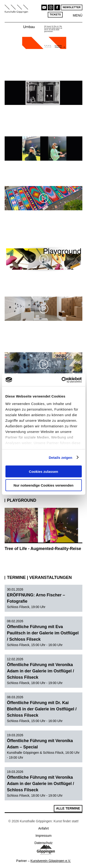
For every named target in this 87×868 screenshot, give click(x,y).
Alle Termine (68, 808)
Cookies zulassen (44, 472)
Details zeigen (60, 457)
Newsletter (72, 7)
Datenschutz (44, 843)
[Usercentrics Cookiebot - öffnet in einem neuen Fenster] (62, 380)
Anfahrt (43, 828)
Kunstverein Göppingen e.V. (51, 861)
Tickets (55, 15)
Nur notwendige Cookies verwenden (43, 485)
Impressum (43, 836)
